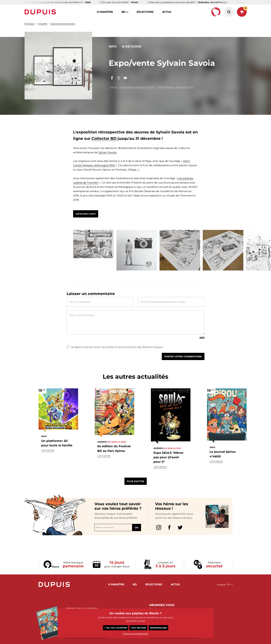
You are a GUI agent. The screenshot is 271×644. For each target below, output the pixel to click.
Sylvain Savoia (107, 152)
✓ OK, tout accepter (116, 628)
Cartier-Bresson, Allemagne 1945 (175, 87)
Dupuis (41, 12)
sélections (145, 12)
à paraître (105, 12)
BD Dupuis (30, 24)
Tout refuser (138, 628)
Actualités (43, 24)
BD (123, 12)
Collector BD (104, 139)
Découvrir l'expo (86, 214)
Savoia (114, 87)
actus (167, 12)
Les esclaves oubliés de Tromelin (137, 87)
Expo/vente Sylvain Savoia (63, 24)
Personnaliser (158, 628)
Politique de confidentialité (136, 634)
